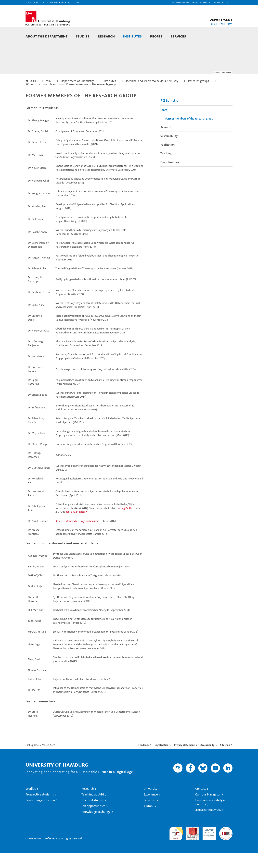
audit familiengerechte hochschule (176, 847)
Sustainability (169, 150)
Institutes (132, 36)
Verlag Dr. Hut (126, 523)
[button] (191, 2)
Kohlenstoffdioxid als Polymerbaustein (77, 535)
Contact (201, 803)
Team (164, 124)
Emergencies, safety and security (212, 817)
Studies (83, 36)
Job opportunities (93, 821)
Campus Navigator (208, 809)
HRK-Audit (208, 843)
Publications (168, 159)
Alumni (148, 821)
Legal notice (162, 760)
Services (178, 36)
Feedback (144, 760)
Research (106, 36)
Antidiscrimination (208, 825)
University (150, 803)
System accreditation (226, 845)
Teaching (166, 168)
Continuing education (40, 815)
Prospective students (40, 809)
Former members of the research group (189, 133)
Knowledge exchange (96, 826)
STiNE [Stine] (76, 2)
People (156, 36)
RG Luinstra (170, 115)
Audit (189, 843)
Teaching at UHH (93, 809)
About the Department (46, 36)
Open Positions (170, 177)
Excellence (151, 809)
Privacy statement (184, 760)
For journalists (35, 2)
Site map (225, 760)
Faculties (149, 815)
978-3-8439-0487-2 (76, 527)
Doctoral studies (92, 815)
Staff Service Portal (59, 2)
